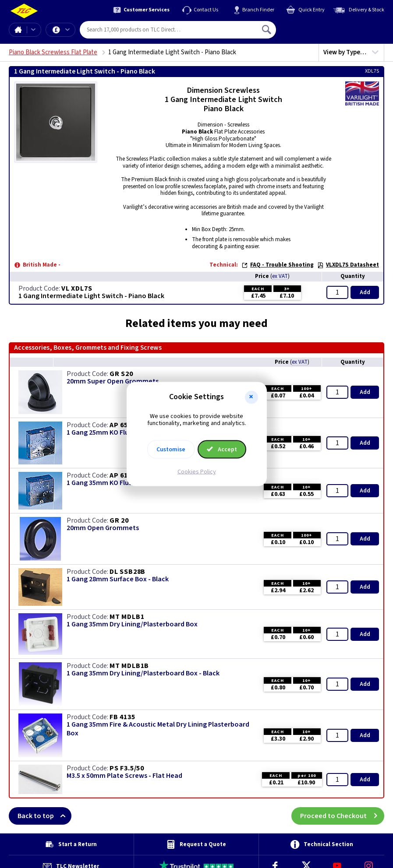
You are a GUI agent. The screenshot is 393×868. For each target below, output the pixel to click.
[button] (251, 397)
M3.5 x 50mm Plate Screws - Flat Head (124, 776)
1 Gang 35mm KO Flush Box (108, 483)
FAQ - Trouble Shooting (278, 265)
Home (18, 30)
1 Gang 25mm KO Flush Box (108, 433)
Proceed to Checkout (342, 816)
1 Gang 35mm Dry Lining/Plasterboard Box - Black (143, 673)
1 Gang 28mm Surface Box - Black (118, 579)
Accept (222, 450)
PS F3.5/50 (127, 768)
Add (365, 292)
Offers (67, 30)
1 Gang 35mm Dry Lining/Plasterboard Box (132, 624)
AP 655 (121, 425)
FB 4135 (122, 717)
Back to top (44, 816)
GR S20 (121, 374)
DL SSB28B (127, 572)
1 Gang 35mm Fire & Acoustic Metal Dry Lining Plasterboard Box (158, 729)
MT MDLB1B (129, 666)
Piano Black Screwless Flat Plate (53, 52)
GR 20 (119, 520)
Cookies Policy (197, 472)
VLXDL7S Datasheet (348, 265)
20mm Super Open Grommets (113, 381)
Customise (171, 450)
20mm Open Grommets (103, 528)
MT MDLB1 (127, 617)
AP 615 (121, 475)
